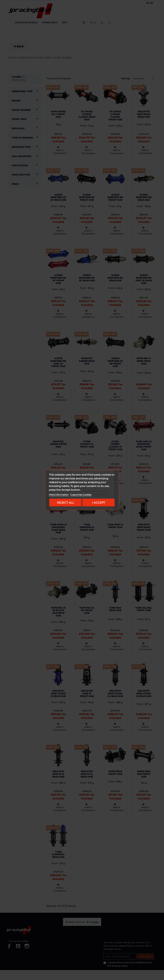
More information (59, 494)
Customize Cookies (81, 494)
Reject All (66, 502)
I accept (99, 502)
